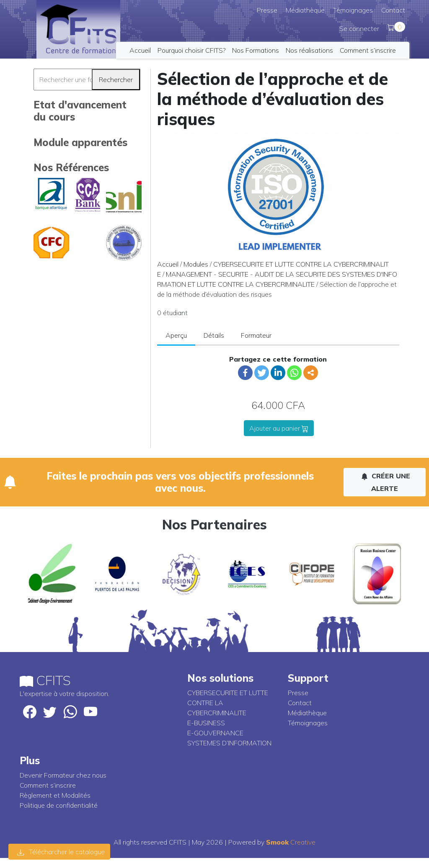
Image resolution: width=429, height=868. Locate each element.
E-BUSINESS (206, 723)
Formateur (256, 335)
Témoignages (353, 10)
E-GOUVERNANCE (215, 733)
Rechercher (116, 80)
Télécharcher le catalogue (61, 852)
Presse (267, 10)
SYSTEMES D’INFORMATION (229, 743)
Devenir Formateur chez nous (63, 775)
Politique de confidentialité (59, 805)
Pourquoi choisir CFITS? (191, 50)
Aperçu (176, 335)
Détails (214, 335)
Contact (393, 10)
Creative (291, 842)
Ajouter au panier (279, 428)
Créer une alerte (386, 482)
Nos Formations (256, 50)
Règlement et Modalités (55, 795)
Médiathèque (305, 10)
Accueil (140, 50)
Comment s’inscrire (368, 50)
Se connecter (359, 28)
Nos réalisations (309, 50)
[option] (52, 574)
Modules (196, 264)
